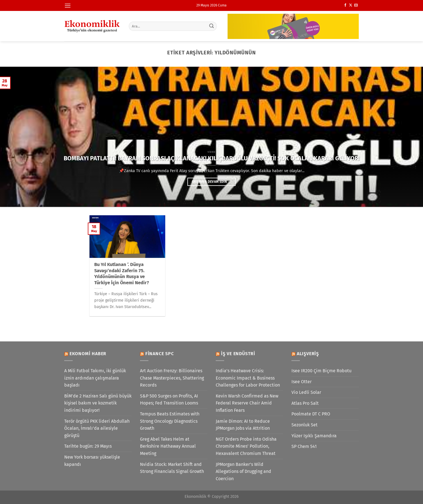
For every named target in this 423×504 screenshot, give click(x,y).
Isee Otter (302, 382)
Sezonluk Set (304, 425)
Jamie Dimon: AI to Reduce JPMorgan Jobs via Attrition (243, 425)
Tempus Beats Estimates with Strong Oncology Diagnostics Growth (170, 421)
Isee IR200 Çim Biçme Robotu (321, 371)
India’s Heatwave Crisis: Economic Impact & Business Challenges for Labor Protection (248, 378)
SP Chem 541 (304, 446)
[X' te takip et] (351, 5)
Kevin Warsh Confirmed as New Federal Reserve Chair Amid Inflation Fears (247, 403)
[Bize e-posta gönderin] (356, 5)
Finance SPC (160, 354)
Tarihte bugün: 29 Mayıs (88, 446)
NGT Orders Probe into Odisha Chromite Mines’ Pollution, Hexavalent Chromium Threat (246, 446)
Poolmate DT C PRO (311, 414)
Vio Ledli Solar (306, 392)
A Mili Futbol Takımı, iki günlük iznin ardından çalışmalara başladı (95, 378)
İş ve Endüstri (238, 354)
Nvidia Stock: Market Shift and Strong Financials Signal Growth (172, 468)
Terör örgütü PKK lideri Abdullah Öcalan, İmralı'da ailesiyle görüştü (97, 428)
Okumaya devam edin (211, 182)
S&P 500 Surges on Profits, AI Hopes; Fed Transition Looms (169, 400)
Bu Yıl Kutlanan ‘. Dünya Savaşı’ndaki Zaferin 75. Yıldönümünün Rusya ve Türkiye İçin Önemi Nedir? (122, 274)
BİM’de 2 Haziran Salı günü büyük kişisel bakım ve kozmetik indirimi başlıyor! (98, 403)
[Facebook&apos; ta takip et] (345, 5)
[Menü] (68, 5)
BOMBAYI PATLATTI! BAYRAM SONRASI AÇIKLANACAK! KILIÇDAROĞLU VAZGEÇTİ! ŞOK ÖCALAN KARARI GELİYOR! (212, 158)
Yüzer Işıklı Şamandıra (314, 436)
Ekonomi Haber (88, 354)
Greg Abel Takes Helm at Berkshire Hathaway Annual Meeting (168, 446)
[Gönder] (212, 26)
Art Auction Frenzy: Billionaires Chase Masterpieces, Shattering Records (172, 378)
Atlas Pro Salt (305, 403)
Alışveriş (308, 354)
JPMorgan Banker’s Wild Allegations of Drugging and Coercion (243, 471)
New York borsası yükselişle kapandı (92, 461)
